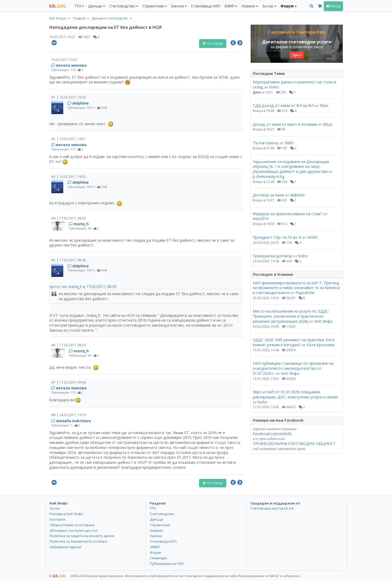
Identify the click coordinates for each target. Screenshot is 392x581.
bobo (274, 87)
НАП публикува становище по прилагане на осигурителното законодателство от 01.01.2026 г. (293, 368)
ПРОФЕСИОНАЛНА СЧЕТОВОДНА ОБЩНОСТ (294, 443)
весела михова (71, 65)
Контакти (57, 519)
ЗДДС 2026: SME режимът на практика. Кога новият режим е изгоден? (294, 342)
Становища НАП (206, 6)
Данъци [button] (95, 6)
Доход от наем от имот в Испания (285, 124)
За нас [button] (268, 6)
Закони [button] (177, 6)
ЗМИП (155, 547)
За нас (55, 508)
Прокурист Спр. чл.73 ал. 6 (277, 237)
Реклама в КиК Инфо (66, 514)
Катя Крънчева (321, 345)
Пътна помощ (266, 143)
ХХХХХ (312, 237)
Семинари (158, 558)
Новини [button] (248, 6)
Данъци (156, 519)
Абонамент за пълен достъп (74, 530)
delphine (80, 103)
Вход (333, 6)
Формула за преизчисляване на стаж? (288, 214)
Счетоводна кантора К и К (272, 508)
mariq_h (81, 224)
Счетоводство (162, 514)
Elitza (328, 124)
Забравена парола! (65, 547)
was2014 (260, 219)
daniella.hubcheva (73, 421)
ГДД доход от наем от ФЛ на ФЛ (283, 105)
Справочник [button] (153, 6)
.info (58, 6)
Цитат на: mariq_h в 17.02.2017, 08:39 (83, 287)
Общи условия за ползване (72, 525)
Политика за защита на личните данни (82, 536)
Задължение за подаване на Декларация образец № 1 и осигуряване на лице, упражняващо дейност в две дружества (291, 166)
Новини (156, 530)
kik (58, 576)
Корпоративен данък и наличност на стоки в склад (294, 84)
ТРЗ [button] (78, 6)
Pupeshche (305, 293)
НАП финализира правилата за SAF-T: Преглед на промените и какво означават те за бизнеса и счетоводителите (296, 288)
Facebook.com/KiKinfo (272, 434)
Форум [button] (287, 6)
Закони (156, 536)
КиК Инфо (323, 321)
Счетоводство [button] (122, 6)
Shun (324, 105)
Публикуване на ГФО (167, 564)
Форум (155, 552)
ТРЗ (153, 508)
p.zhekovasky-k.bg (269, 176)
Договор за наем (268, 195)
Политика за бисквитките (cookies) (78, 541)
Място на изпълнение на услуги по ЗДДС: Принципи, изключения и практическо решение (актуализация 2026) (291, 316)
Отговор (213, 43)
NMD (289, 143)
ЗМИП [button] (229, 6)
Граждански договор (272, 256)
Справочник (160, 525)
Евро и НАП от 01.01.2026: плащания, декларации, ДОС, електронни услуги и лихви (295, 394)
